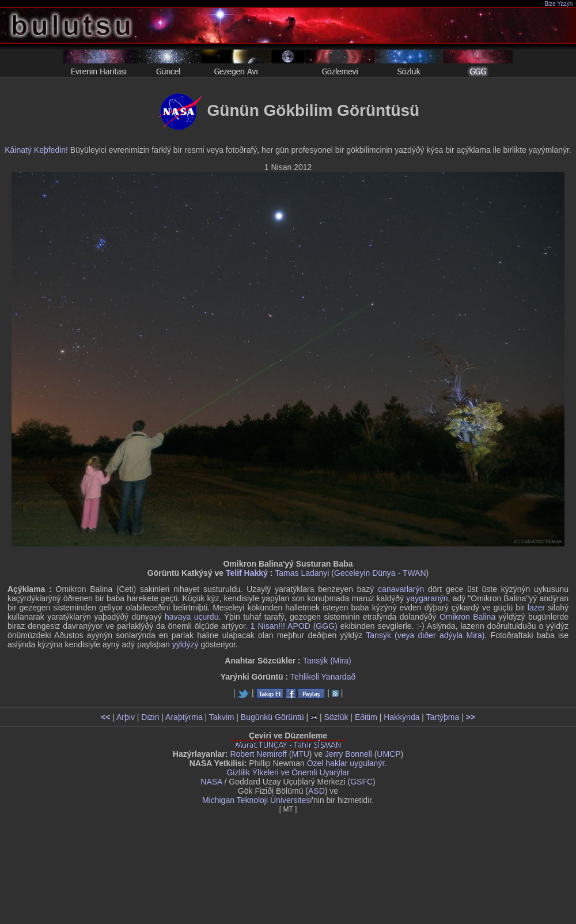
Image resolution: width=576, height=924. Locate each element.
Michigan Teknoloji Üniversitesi (257, 800)
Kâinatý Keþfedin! (36, 150)
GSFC (361, 782)
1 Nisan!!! (268, 626)
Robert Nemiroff (258, 754)
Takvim (222, 717)
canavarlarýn (401, 589)
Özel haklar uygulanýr (346, 763)
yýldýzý (185, 644)
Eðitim (366, 717)
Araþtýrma (184, 717)
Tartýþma (443, 717)
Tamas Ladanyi (302, 573)
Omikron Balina (467, 617)
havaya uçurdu (192, 617)
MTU (301, 754)
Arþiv (126, 717)
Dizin (150, 717)
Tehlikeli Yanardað (323, 677)
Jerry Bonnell (348, 754)
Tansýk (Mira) (327, 661)
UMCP (389, 754)
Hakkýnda (401, 717)
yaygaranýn (427, 598)
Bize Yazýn (559, 4)
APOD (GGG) (312, 626)
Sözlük (336, 717)
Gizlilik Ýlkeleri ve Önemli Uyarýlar (288, 772)
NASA (211, 782)
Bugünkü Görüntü (272, 717)
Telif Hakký (247, 573)
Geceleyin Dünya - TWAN (380, 573)
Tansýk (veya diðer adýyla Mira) (425, 635)
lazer (536, 608)
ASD (317, 791)
